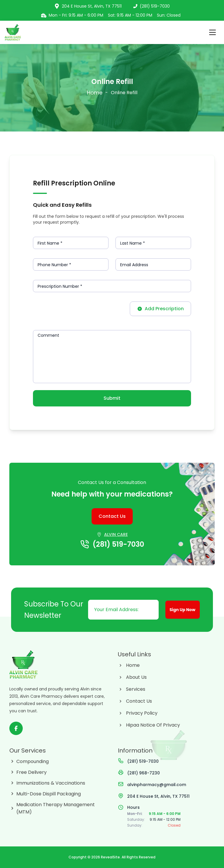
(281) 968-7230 (143, 773)
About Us (136, 677)
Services (136, 689)
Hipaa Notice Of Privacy (153, 725)
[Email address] (123, 610)
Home (95, 93)
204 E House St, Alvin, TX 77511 (158, 796)
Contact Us (139, 701)
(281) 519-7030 (152, 6)
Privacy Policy (142, 713)
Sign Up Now (184, 611)
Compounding (33, 761)
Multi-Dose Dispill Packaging (49, 794)
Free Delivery (32, 772)
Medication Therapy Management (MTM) (56, 808)
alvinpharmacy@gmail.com (157, 785)
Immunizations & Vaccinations (51, 783)
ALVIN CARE (116, 534)
